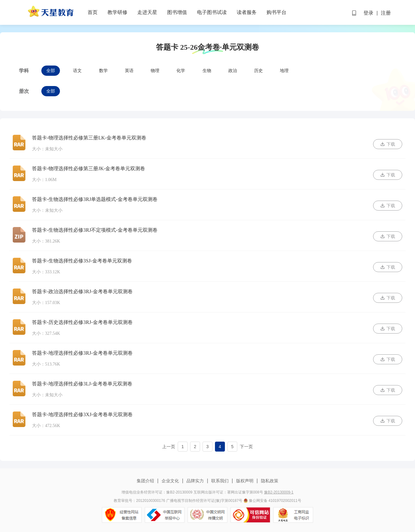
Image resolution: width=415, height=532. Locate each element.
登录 (368, 13)
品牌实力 (195, 481)
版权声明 (245, 481)
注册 (386, 13)
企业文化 (170, 481)
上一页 (169, 447)
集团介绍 (146, 481)
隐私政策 (269, 481)
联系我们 (220, 481)
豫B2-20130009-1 (279, 492)
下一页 (246, 447)
